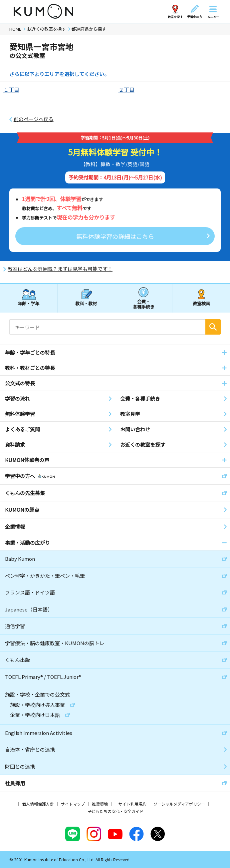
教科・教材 (86, 303)
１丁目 (11, 89)
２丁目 (126, 89)
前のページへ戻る (34, 119)
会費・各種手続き (144, 304)
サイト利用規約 (132, 804)
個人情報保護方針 (38, 804)
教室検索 (201, 303)
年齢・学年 (28, 303)
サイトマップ (73, 804)
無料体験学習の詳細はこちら (115, 236)
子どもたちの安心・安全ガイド (115, 811)
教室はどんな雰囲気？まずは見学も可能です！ (60, 269)
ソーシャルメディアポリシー (179, 804)
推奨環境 (100, 804)
